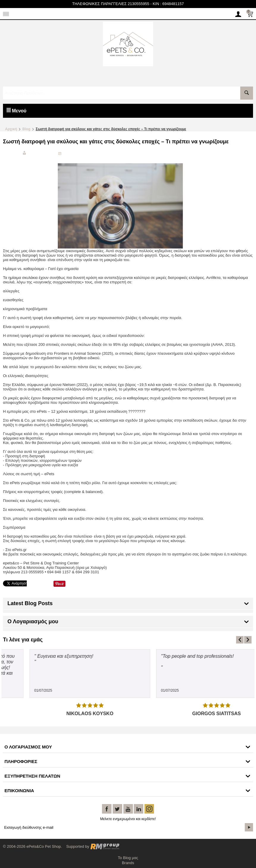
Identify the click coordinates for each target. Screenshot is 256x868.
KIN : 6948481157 (168, 4)
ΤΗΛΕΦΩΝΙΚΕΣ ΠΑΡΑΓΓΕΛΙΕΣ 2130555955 (111, 4)
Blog (26, 129)
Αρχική (11, 129)
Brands (128, 863)
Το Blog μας (128, 858)
